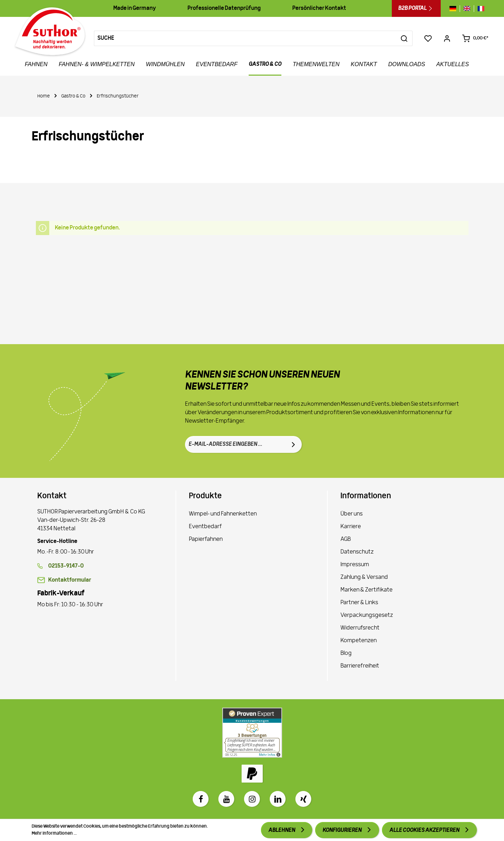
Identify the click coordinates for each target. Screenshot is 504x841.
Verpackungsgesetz (367, 615)
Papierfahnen (206, 539)
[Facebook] (201, 799)
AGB (346, 539)
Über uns (352, 514)
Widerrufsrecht (360, 628)
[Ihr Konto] (447, 38)
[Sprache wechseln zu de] (455, 9)
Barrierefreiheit (360, 666)
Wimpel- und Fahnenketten (223, 514)
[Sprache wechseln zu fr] (479, 9)
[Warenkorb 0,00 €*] (475, 38)
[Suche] (245, 38)
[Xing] (303, 799)
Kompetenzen (359, 641)
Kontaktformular (70, 580)
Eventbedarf (205, 527)
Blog (346, 653)
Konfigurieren (342, 830)
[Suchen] (404, 38)
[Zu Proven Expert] (252, 733)
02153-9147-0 (66, 566)
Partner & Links (359, 603)
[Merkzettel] (428, 38)
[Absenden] (293, 444)
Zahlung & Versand (364, 577)
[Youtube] (226, 799)
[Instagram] (252, 799)
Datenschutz (357, 552)
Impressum (355, 565)
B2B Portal (416, 8)
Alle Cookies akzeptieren (425, 830)
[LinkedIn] (278, 799)
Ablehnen (282, 830)
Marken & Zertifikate (366, 590)
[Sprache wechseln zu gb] (467, 9)
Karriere (351, 527)
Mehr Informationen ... (54, 833)
